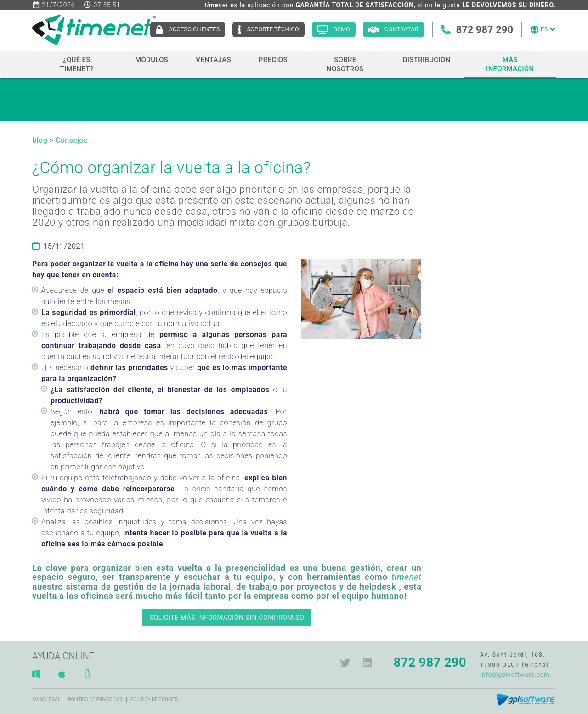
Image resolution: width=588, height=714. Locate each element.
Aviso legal (46, 700)
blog (40, 140)
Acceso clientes (194, 29)
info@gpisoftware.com (515, 675)
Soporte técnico (273, 29)
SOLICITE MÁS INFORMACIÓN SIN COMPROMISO (227, 618)
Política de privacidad (95, 700)
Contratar (401, 29)
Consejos (71, 140)
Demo (342, 29)
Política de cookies (154, 700)
